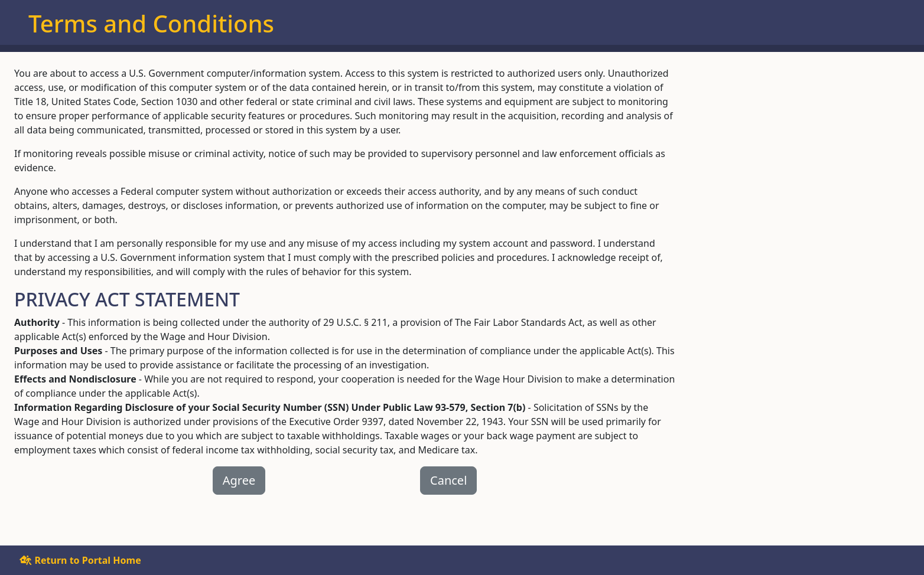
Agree (239, 480)
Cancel (448, 480)
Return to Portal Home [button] (80, 560)
